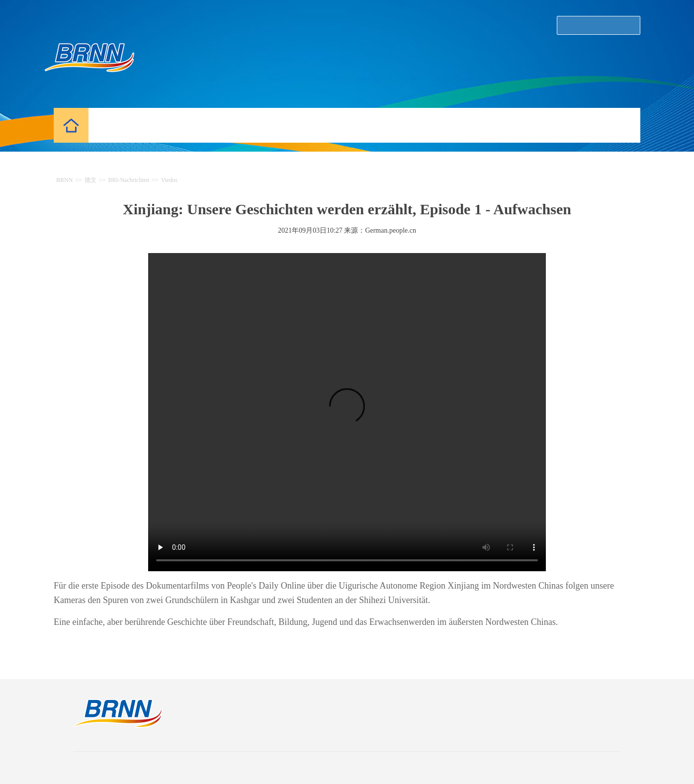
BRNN (64, 180)
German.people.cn (390, 230)
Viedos (169, 180)
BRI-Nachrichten (129, 180)
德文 (90, 180)
